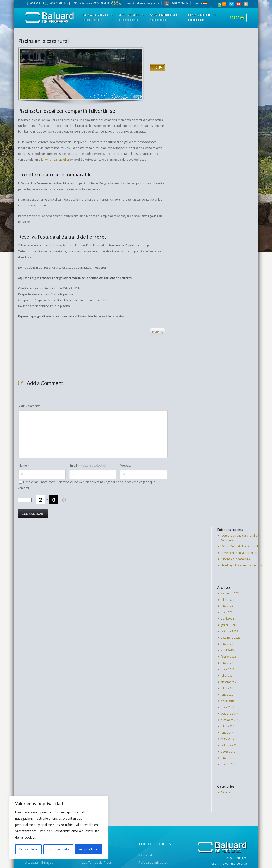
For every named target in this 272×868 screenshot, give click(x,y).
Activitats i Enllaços (39, 862)
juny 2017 (227, 733)
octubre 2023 (230, 631)
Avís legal (145, 855)
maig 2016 (228, 764)
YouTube (239, 4)
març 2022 (228, 669)
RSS (224, 4)
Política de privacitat (153, 862)
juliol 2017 (227, 726)
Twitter (231, 4)
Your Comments (30, 406)
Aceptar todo (89, 849)
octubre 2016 (230, 745)
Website (126, 465)
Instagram (246, 4)
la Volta (46, 160)
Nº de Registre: (98, 3)
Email (88, 465)
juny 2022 (227, 663)
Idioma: (200, 3)
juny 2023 (227, 644)
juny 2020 (227, 695)
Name (24, 465)
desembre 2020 (231, 682)
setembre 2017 (231, 720)
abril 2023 (227, 650)
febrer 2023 (229, 657)
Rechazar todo (58, 849)
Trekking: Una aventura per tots (242, 565)
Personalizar (28, 849)
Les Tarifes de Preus (97, 862)
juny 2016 (227, 758)
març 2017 (228, 739)
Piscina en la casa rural (43, 41)
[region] (59, 828)
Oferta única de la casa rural (240, 546)
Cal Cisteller (61, 160)
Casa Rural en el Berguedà (142, 3)
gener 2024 (228, 625)
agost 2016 (228, 752)
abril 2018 (227, 701)
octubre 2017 (230, 714)
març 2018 (228, 707)
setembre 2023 (231, 638)
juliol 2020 (227, 688)
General (226, 792)
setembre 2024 (231, 593)
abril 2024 (227, 619)
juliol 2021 (227, 676)
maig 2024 (228, 612)
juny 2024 (227, 606)
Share (158, 332)
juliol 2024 (227, 600)
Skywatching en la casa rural (239, 553)
